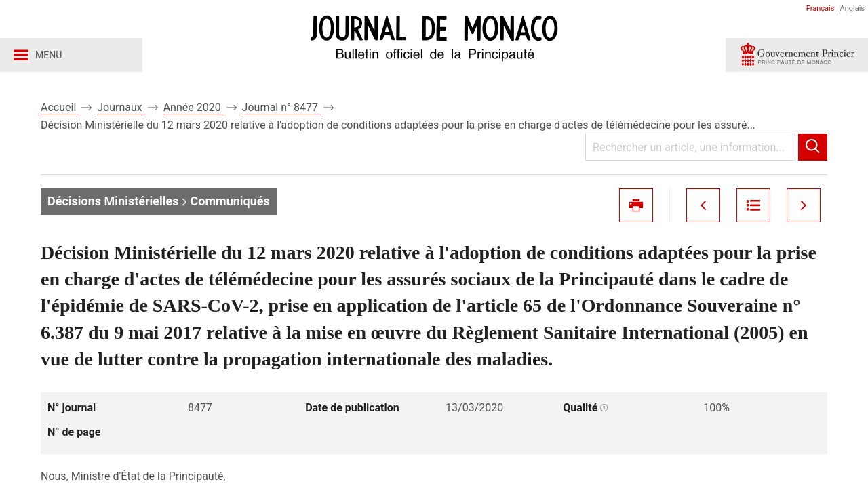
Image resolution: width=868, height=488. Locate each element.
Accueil (60, 107)
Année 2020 (194, 107)
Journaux (121, 107)
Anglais (852, 8)
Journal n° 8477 (281, 107)
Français (821, 8)
